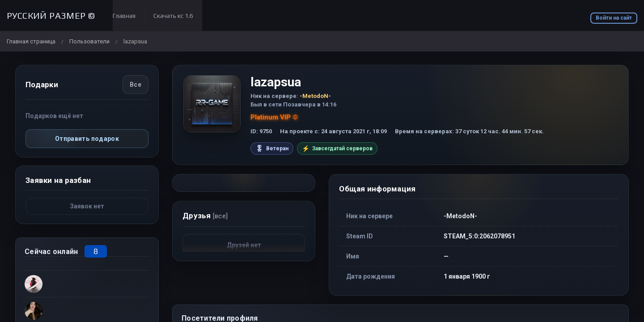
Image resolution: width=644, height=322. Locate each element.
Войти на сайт (614, 18)
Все (136, 85)
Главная (124, 16)
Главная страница (31, 41)
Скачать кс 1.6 (173, 16)
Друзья (205, 216)
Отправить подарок (87, 139)
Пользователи (89, 41)
